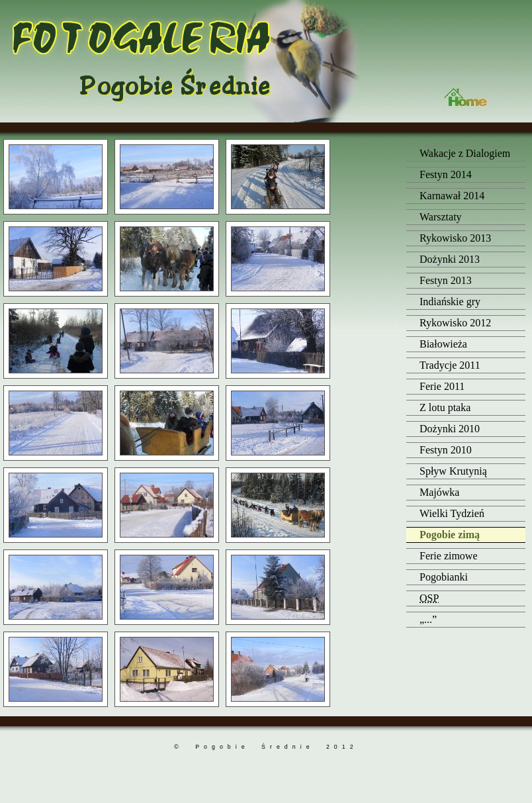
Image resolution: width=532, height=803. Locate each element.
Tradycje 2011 (450, 365)
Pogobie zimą (450, 535)
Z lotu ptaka (445, 407)
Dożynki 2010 (450, 429)
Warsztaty (441, 217)
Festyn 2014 (446, 174)
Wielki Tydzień (452, 513)
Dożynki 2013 (450, 259)
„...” (428, 619)
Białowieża (443, 344)
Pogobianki (444, 577)
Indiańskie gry (450, 302)
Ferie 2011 (442, 386)
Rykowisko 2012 (455, 323)
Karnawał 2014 (452, 196)
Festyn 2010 (446, 450)
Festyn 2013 (446, 280)
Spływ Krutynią (453, 471)
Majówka (439, 492)
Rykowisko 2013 (455, 238)
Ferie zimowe (449, 556)
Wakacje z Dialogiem (465, 153)
